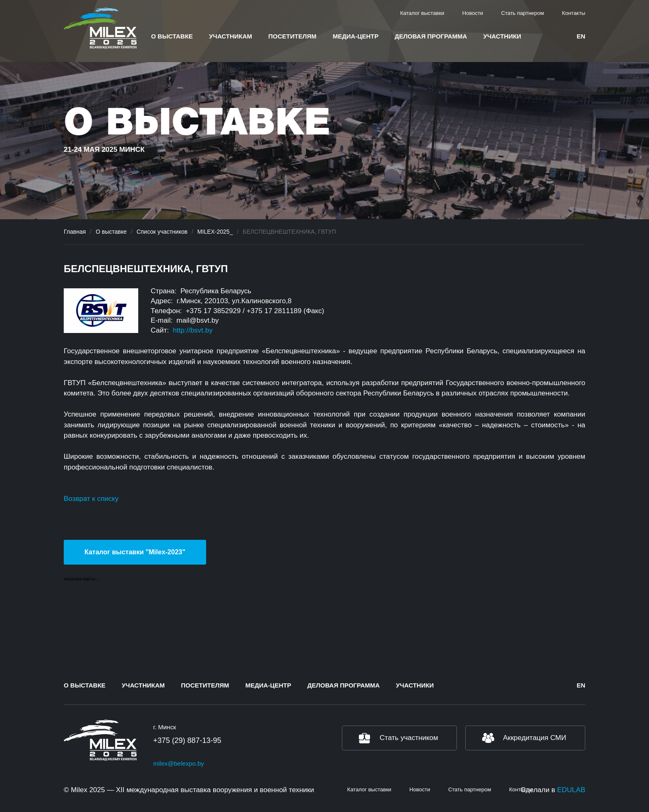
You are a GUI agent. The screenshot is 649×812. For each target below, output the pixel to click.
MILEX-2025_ (215, 232)
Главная (75, 232)
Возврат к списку (91, 499)
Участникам (231, 36)
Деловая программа (431, 36)
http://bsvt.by (192, 330)
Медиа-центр (356, 36)
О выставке (172, 36)
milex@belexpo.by (179, 763)
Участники (502, 36)
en (581, 36)
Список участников (162, 232)
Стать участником (409, 738)
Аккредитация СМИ (535, 738)
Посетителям (292, 36)
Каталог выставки (422, 13)
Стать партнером (523, 13)
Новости (473, 13)
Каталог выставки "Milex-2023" (135, 552)
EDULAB (571, 790)
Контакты (574, 13)
